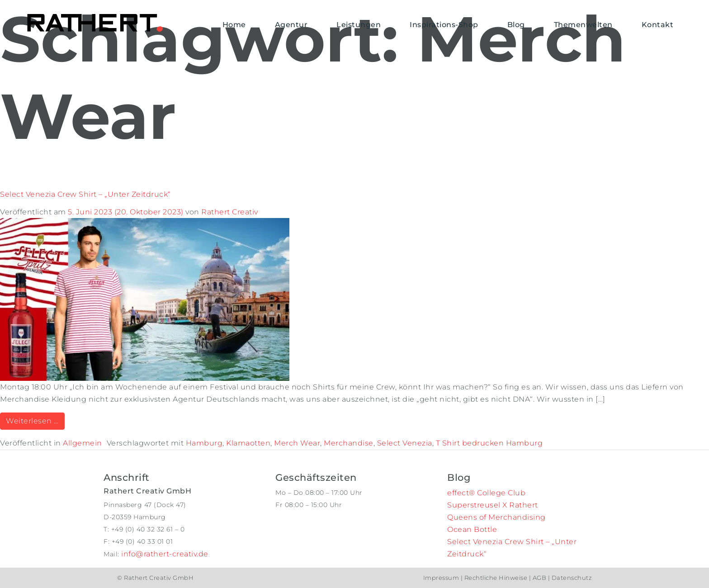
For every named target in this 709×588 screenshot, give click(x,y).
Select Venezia (405, 443)
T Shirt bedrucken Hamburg (489, 443)
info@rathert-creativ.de (165, 554)
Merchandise (349, 443)
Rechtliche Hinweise (496, 578)
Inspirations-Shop (444, 25)
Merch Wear (297, 443)
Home (234, 25)
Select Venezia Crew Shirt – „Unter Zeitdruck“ (85, 194)
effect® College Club (486, 493)
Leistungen (359, 25)
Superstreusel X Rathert (493, 505)
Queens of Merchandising (496, 517)
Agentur (291, 25)
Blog (516, 25)
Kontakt (658, 25)
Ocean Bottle (472, 529)
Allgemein (83, 443)
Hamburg (204, 443)
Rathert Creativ (230, 212)
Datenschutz (571, 578)
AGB (539, 578)
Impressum (442, 578)
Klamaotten (248, 443)
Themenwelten (583, 25)
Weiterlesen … (35, 420)
